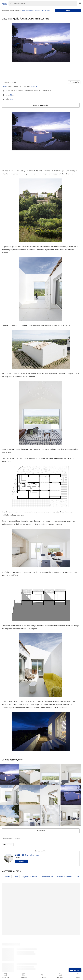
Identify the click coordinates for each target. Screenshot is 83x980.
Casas (4, 87)
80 (11, 95)
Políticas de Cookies (45, 11)
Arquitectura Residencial (65, 877)
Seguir (21, 861)
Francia (34, 87)
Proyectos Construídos (29, 877)
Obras (16, 877)
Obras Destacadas (47, 877)
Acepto (68, 11)
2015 (12, 99)
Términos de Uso (25, 11)
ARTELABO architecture (27, 855)
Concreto (7, 877)
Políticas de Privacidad (34, 11)
